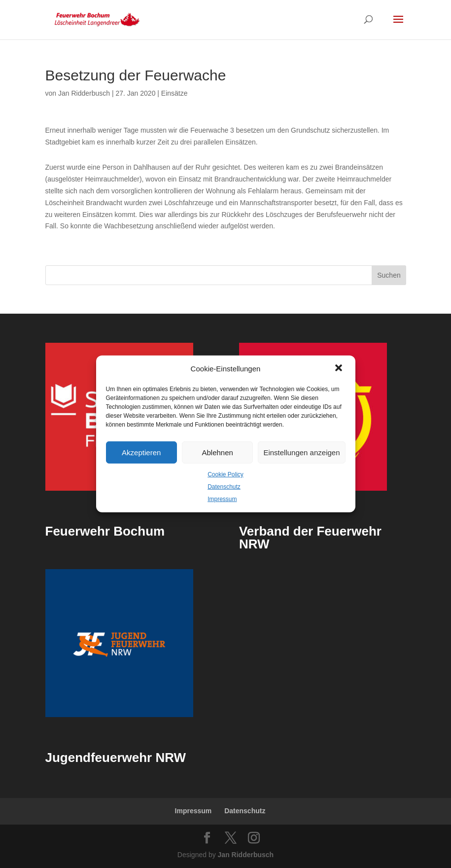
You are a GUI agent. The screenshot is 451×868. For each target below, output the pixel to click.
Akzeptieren (141, 452)
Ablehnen (217, 452)
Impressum (222, 499)
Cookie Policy (225, 474)
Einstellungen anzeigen (301, 452)
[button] (340, 369)
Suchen (389, 275)
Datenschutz (224, 487)
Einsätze (174, 93)
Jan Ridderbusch (84, 93)
